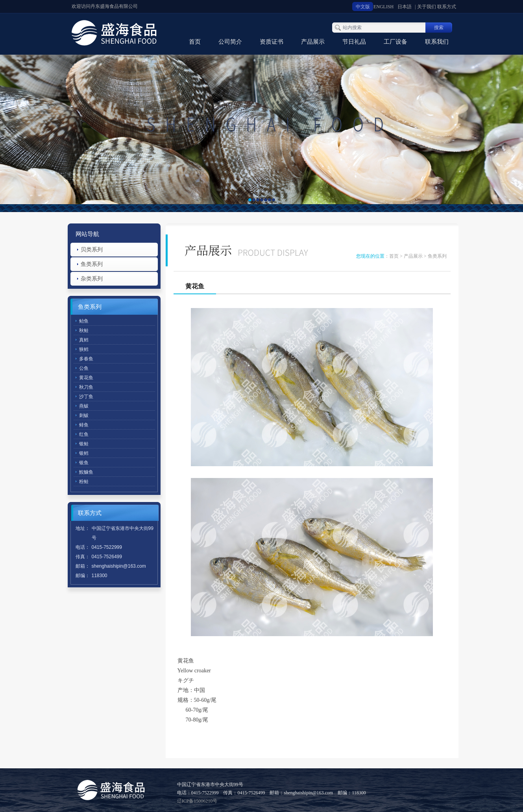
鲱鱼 (84, 425)
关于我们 (427, 7)
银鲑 (84, 444)
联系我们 (437, 42)
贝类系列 (92, 250)
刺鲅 (84, 415)
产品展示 (313, 42)
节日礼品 (354, 42)
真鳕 (84, 340)
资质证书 (272, 42)
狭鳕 (84, 349)
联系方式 (447, 7)
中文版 (363, 7)
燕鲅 (84, 406)
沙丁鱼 (86, 397)
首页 (195, 42)
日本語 (405, 7)
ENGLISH (383, 7)
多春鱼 (86, 359)
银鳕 (84, 453)
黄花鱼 (86, 378)
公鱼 (84, 368)
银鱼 (84, 463)
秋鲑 (84, 330)
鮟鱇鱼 (86, 472)
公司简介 (230, 42)
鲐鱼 (84, 321)
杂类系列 (92, 279)
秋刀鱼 (86, 387)
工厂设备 (395, 42)
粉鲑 (84, 482)
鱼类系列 (92, 264)
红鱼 (84, 434)
